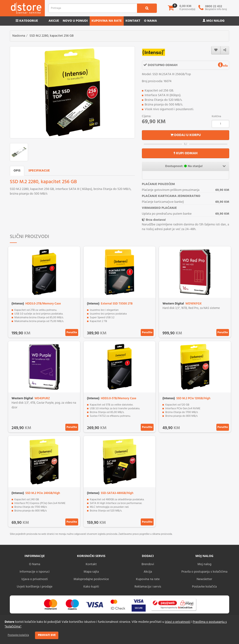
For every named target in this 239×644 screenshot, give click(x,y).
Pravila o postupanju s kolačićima (204, 572)
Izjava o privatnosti (35, 579)
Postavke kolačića (18, 635)
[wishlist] (216, 50)
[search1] (147, 8)
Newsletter (204, 579)
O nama (150, 21)
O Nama (35, 564)
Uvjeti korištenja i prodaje (35, 587)
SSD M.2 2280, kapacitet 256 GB (51, 36)
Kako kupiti (91, 587)
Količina (216, 116)
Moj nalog (214, 21)
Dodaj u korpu (186, 135)
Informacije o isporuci (35, 572)
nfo (223, 66)
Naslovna (19, 36)
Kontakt (133, 21)
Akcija (148, 572)
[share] (225, 50)
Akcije (54, 21)
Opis (17, 171)
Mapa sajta (91, 572)
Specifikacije (39, 171)
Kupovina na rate (107, 21)
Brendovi (148, 564)
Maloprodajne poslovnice (91, 579)
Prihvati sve (47, 635)
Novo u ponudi (75, 21)
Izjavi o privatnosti (177, 622)
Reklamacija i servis (148, 587)
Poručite (72, 332)
